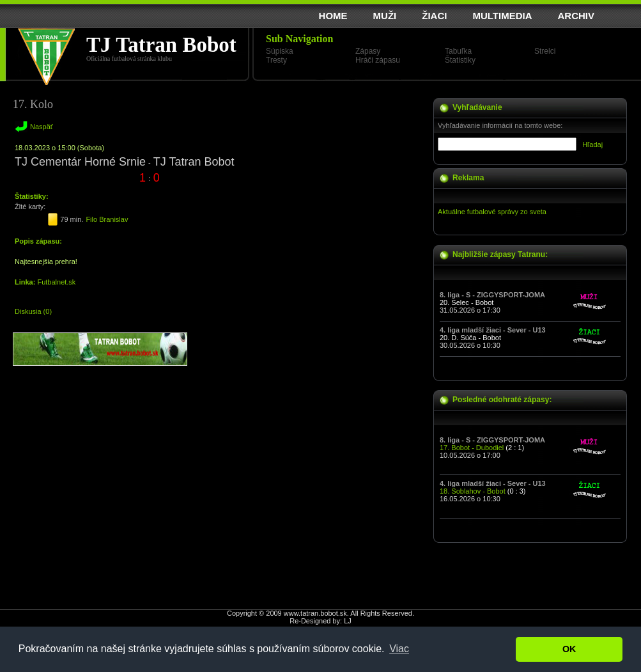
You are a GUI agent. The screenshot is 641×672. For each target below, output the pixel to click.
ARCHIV (576, 16)
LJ (348, 621)
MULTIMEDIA (502, 16)
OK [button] (569, 649)
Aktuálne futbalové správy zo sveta (492, 212)
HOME (333, 16)
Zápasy (368, 51)
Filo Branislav (107, 219)
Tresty (276, 60)
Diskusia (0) (33, 311)
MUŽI (385, 16)
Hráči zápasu (378, 60)
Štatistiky (460, 60)
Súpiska (280, 51)
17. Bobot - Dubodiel (472, 448)
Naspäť (42, 127)
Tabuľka (458, 51)
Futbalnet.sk (56, 282)
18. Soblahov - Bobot (473, 491)
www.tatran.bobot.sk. (316, 613)
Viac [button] (399, 649)
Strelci (545, 51)
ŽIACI (434, 16)
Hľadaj (592, 145)
